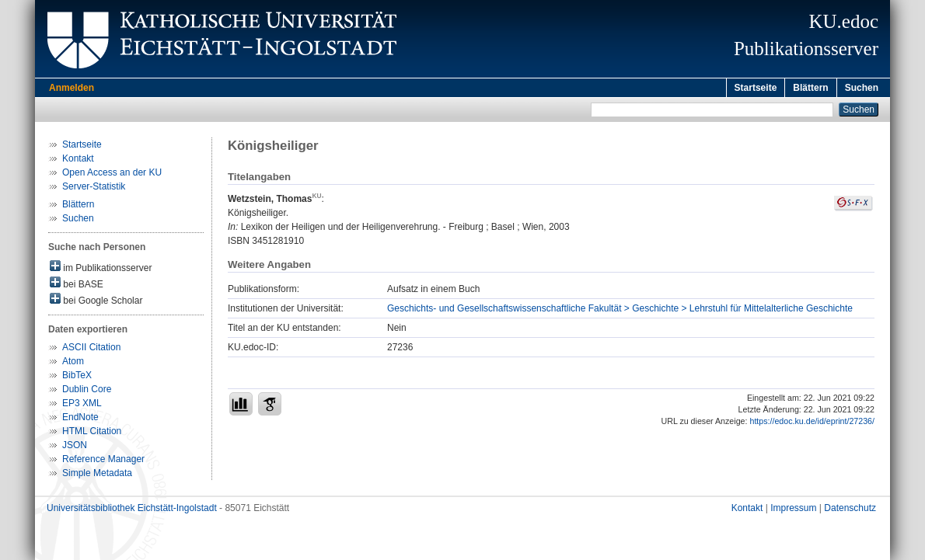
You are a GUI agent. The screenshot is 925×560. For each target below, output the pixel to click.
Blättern (810, 88)
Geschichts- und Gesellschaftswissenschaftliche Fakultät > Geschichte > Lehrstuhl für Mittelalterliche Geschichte (620, 311)
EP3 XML (82, 405)
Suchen (862, 88)
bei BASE (77, 285)
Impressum (793, 510)
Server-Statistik (94, 189)
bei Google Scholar (96, 302)
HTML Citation (92, 433)
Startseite (756, 88)
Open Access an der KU (112, 175)
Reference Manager (103, 461)
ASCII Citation (91, 350)
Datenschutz (850, 510)
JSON (75, 447)
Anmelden (72, 88)
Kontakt (78, 161)
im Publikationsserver (101, 269)
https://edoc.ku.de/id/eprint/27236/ (812, 423)
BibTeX (77, 377)
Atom (73, 363)
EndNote (80, 419)
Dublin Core (87, 391)
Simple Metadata (97, 475)
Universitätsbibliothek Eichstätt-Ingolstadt (132, 510)
